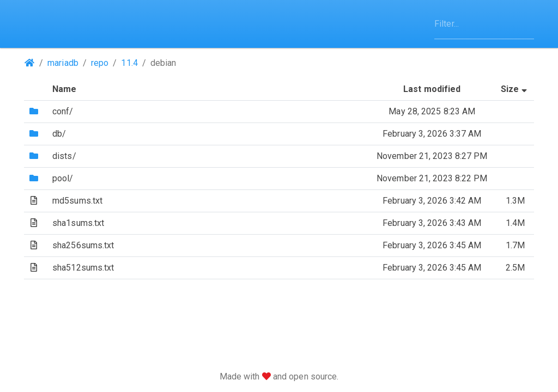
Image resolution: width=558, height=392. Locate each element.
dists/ (64, 156)
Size (515, 89)
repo (100, 63)
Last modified (432, 89)
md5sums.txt (77, 201)
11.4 (129, 63)
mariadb (63, 63)
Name (64, 89)
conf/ (63, 111)
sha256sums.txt (83, 245)
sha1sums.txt (78, 223)
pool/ (63, 178)
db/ (59, 134)
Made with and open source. (279, 376)
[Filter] (484, 24)
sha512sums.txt (83, 268)
